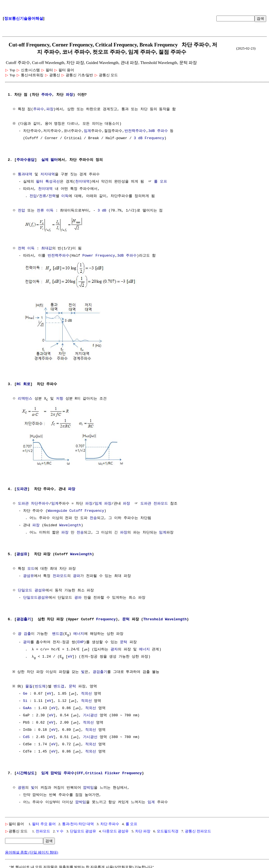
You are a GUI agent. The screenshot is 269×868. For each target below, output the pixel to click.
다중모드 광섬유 (116, 830)
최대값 (47, 248)
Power (88, 255)
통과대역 (25, 174)
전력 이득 (26, 248)
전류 (43, 196)
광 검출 (24, 632)
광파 (77, 574)
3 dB (138, 138)
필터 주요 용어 (44, 822)
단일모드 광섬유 (32, 589)
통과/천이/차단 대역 (78, 822)
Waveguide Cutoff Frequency (76, 509)
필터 (40, 182)
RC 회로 (23, 383)
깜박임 (88, 786)
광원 (21, 786)
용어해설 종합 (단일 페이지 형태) (32, 851)
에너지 (79, 632)
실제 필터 (50, 160)
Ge (25, 692)
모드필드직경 (168, 830)
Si (25, 700)
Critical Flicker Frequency (113, 772)
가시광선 (90, 714)
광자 (27, 641)
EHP (81, 641)
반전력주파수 (135, 131)
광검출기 (24, 618)
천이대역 (82, 182)
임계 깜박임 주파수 (58, 772)
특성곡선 (53, 182)
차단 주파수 (110, 822)
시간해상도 (25, 772)
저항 (60, 397)
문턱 (126, 618)
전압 (33, 196)
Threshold (153, 618)
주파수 (47, 95)
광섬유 (22, 552)
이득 (65, 196)
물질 (30, 685)
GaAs (27, 707)
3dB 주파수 (158, 131)
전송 (93, 516)
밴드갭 (58, 632)
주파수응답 (25, 160)
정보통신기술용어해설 (24, 19)
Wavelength (70, 523)
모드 (31, 567)
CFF (80, 772)
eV (70, 655)
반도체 (41, 685)
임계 (87, 131)
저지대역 (48, 174)
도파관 (22, 487)
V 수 (60, 830)
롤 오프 (161, 182)
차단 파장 (143, 830)
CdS (26, 736)
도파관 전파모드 (154, 502)
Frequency (154, 138)
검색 (260, 19)
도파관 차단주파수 (33, 502)
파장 (69, 95)
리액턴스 (25, 397)
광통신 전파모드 (198, 830)
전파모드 (60, 574)
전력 (52, 196)
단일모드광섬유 (36, 596)
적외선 (86, 692)
